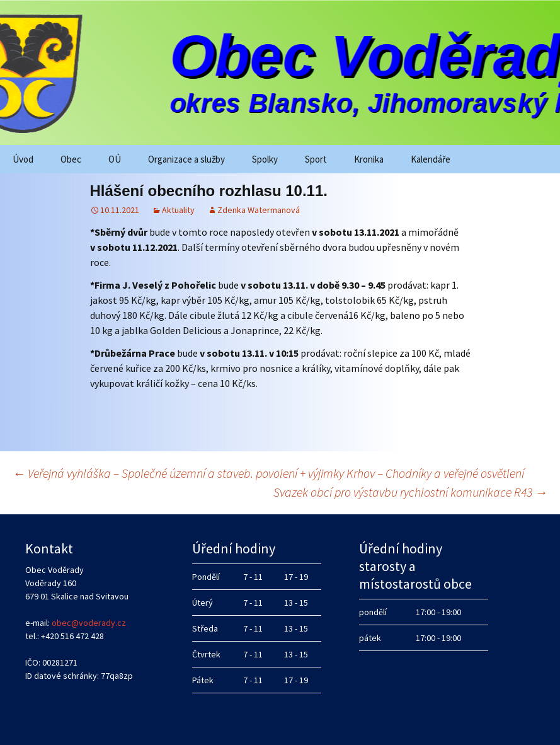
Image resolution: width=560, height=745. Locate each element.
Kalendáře (431, 159)
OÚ (115, 159)
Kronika (369, 159)
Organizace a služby (186, 159)
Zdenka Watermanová (259, 210)
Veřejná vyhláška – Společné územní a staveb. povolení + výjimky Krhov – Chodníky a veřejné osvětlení (268, 473)
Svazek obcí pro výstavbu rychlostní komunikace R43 (410, 492)
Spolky (265, 159)
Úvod (23, 159)
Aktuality (178, 210)
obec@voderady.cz (89, 623)
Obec (71, 159)
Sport (316, 159)
